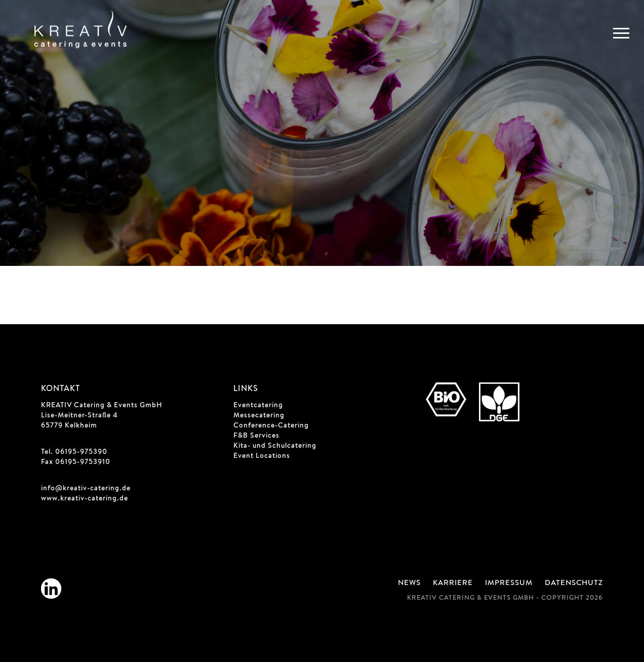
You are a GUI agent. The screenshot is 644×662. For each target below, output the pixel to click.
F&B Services (256, 436)
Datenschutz (574, 583)
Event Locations (262, 456)
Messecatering (259, 416)
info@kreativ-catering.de (86, 489)
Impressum (509, 583)
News (409, 583)
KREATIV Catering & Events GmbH (102, 406)
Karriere (453, 583)
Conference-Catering (271, 426)
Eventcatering (258, 406)
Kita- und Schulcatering (275, 446)
